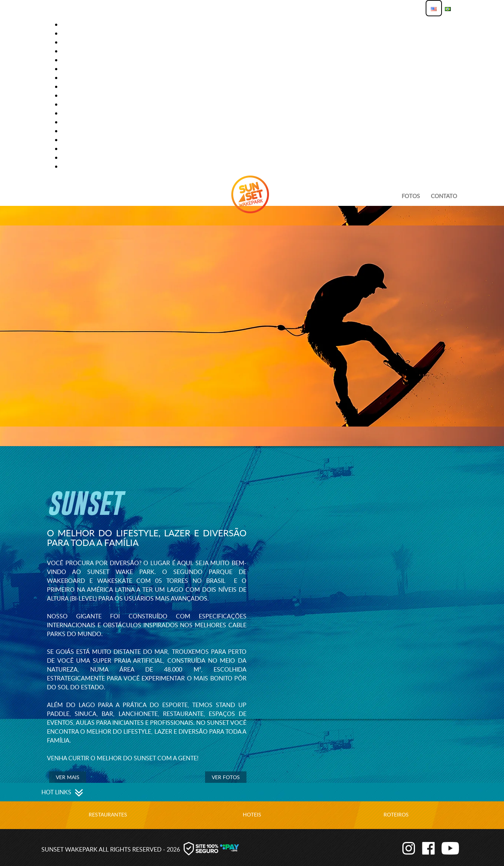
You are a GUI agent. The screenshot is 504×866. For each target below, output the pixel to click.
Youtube (448, 848)
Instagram (404, 848)
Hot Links (76, 69)
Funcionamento (86, 42)
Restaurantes (108, 814)
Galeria (73, 51)
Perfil (70, 122)
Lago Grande (81, 78)
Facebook (426, 848)
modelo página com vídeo (101, 95)
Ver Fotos (226, 777)
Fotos (411, 196)
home (70, 60)
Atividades (77, 24)
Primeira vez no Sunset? (97, 149)
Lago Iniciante (83, 86)
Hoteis (252, 814)
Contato (75, 33)
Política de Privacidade (97, 131)
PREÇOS (72, 140)
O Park (71, 113)
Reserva (73, 166)
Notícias (74, 104)
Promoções (79, 157)
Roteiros (396, 814)
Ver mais (68, 777)
